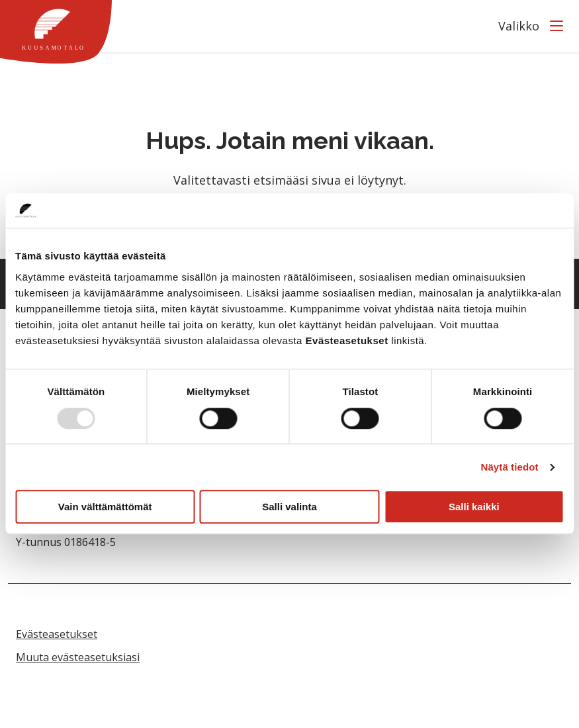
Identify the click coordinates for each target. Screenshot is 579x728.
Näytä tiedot (510, 467)
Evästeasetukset (57, 634)
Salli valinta (289, 507)
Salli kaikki (474, 507)
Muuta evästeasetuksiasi (78, 657)
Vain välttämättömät (105, 507)
